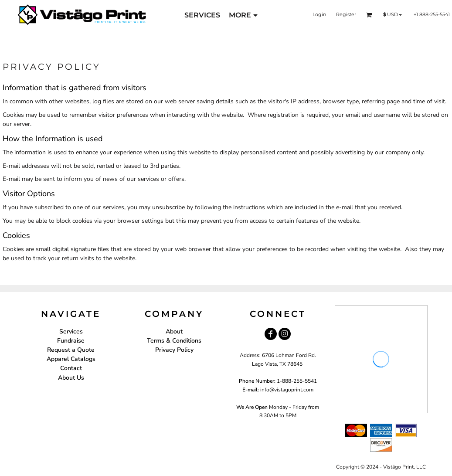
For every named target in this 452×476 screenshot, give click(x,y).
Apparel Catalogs (71, 359)
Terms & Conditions (174, 341)
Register (346, 14)
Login (319, 14)
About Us (71, 378)
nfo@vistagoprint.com (287, 390)
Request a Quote (71, 350)
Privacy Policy (174, 350)
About (174, 331)
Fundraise (71, 341)
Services (71, 331)
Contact (71, 368)
